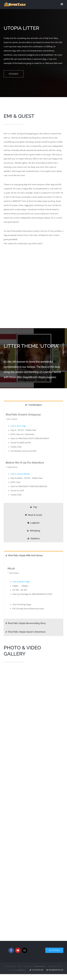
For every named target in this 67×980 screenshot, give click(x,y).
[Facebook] (11, 941)
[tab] (33, 395)
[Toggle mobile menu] (62, 4)
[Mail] (25, 941)
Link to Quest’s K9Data (20, 464)
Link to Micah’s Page (21, 572)
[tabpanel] (33, 446)
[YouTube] (18, 941)
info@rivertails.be (55, 960)
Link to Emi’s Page (18, 416)
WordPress (21, 960)
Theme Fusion (40, 957)
